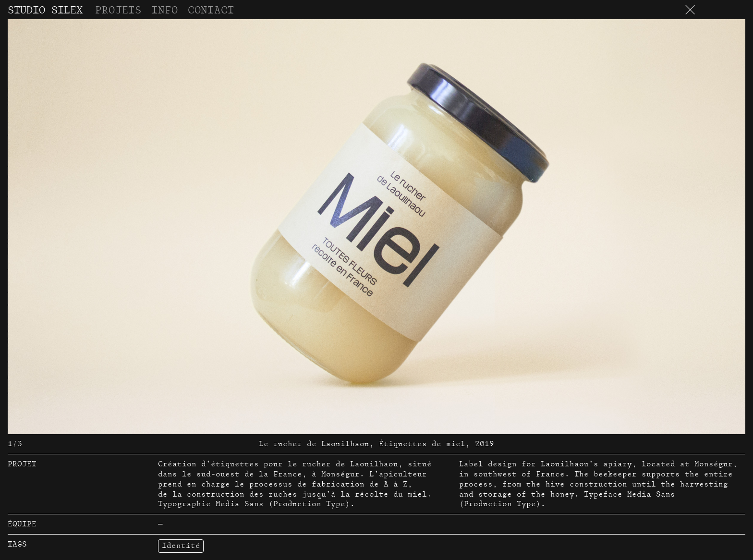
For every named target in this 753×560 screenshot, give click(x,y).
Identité (181, 546)
